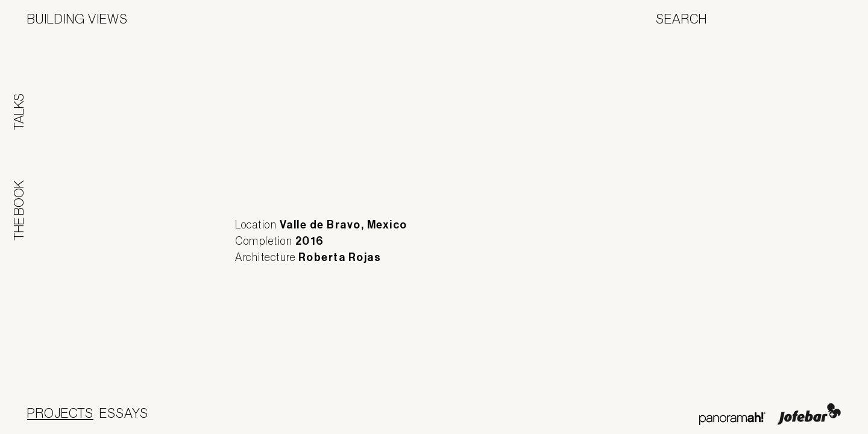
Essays (124, 413)
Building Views (77, 19)
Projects (60, 413)
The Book (19, 210)
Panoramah (732, 419)
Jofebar (809, 414)
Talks (19, 112)
